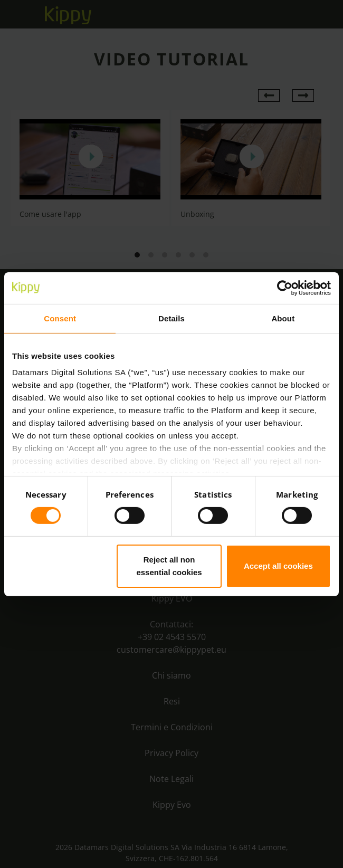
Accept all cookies (278, 566)
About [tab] (283, 318)
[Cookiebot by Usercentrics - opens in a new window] (285, 288)
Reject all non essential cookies (169, 566)
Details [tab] (171, 318)
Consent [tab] (60, 318)
